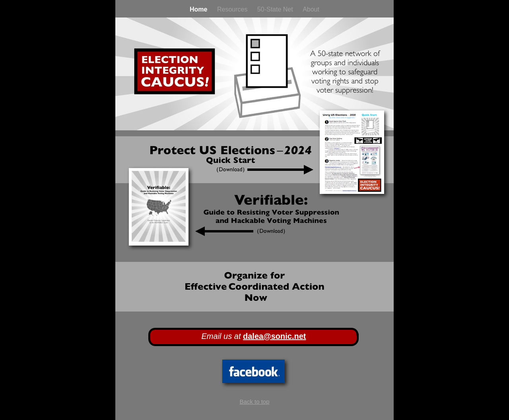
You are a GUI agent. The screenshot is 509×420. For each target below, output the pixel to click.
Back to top (254, 402)
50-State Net (276, 9)
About (311, 9)
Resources (233, 9)
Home (199, 9)
